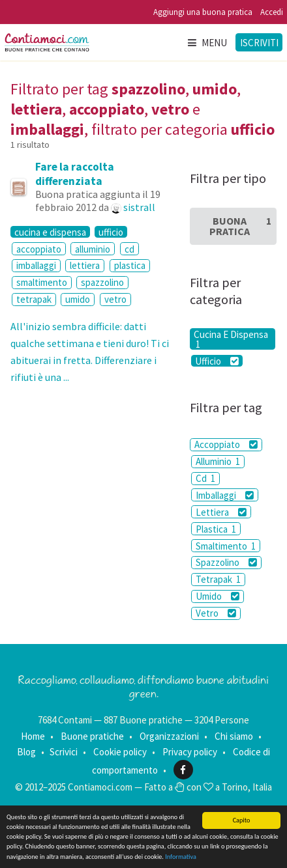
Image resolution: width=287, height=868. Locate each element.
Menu (207, 43)
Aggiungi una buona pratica (203, 12)
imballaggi (36, 265)
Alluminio (218, 461)
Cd (205, 478)
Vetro (216, 613)
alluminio (93, 249)
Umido (218, 596)
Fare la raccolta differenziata (75, 174)
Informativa (181, 857)
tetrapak (34, 299)
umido (78, 299)
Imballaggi (225, 495)
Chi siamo (234, 736)
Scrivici (64, 752)
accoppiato (39, 249)
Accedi (272, 12)
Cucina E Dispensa (231, 339)
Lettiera (221, 512)
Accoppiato (226, 444)
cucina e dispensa (50, 232)
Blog (26, 752)
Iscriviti (259, 43)
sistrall (139, 207)
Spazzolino (226, 562)
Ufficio (217, 361)
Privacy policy (190, 752)
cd (129, 249)
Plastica (216, 529)
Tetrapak (218, 579)
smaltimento (42, 282)
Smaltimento (226, 546)
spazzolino (102, 282)
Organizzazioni (169, 736)
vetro (115, 299)
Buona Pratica (240, 226)
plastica (130, 265)
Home (33, 736)
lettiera (85, 265)
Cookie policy (120, 752)
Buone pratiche (92, 736)
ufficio (111, 232)
